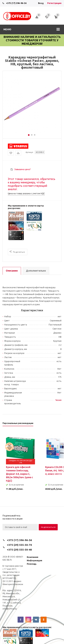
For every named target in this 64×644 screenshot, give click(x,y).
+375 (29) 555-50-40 (19, 550)
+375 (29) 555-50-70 (19, 545)
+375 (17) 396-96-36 (16, 3)
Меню (7, 29)
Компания (33, 557)
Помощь (32, 564)
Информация (34, 560)
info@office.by (10, 609)
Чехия (58, 400)
